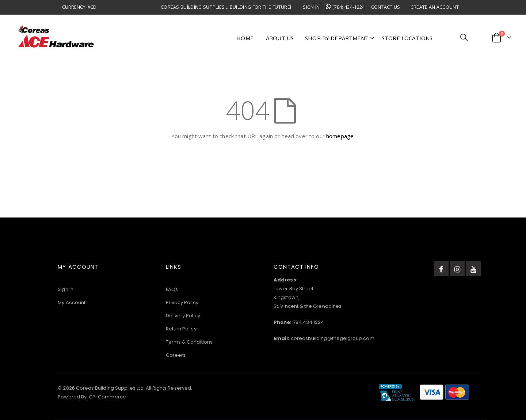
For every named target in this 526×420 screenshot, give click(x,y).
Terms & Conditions (189, 342)
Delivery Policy (183, 316)
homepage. (340, 136)
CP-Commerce (107, 397)
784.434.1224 (309, 322)
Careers (176, 355)
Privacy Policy (182, 302)
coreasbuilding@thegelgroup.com (333, 338)
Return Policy (181, 329)
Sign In (311, 7)
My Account (72, 302)
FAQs (172, 289)
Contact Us (386, 7)
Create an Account (435, 7)
